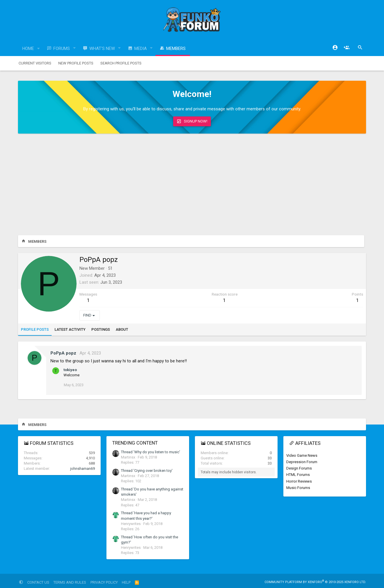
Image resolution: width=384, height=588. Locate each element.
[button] (39, 49)
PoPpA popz (63, 353)
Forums (62, 48)
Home (28, 48)
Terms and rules (70, 582)
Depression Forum (302, 462)
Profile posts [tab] (35, 329)
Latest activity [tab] (70, 329)
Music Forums (298, 488)
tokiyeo (70, 370)
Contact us (38, 582)
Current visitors (35, 63)
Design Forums (299, 468)
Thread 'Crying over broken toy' (147, 471)
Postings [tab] (101, 329)
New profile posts (76, 63)
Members (176, 48)
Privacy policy (104, 582)
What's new (102, 48)
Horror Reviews (299, 481)
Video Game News (302, 455)
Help (126, 582)
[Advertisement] (192, 186)
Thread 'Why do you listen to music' (151, 452)
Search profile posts (121, 63)
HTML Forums (298, 475)
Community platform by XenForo (315, 582)
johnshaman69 (83, 469)
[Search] (360, 48)
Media (141, 48)
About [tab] (122, 329)
